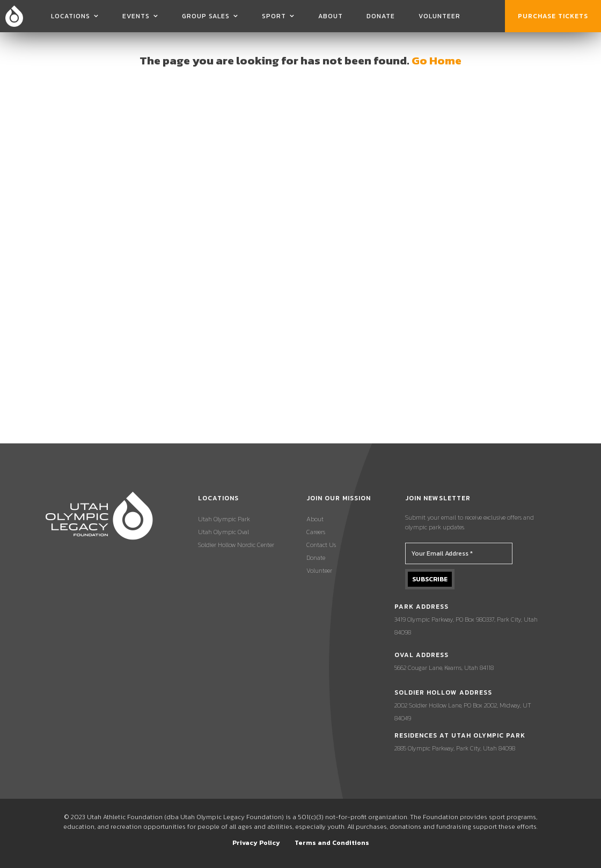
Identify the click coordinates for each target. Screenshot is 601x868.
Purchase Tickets (553, 16)
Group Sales (206, 16)
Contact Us (321, 545)
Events (136, 16)
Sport (274, 16)
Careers (316, 532)
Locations (71, 16)
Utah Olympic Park (224, 519)
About (331, 16)
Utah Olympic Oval (223, 532)
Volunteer (439, 16)
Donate (381, 16)
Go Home (437, 60)
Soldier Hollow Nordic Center (236, 545)
